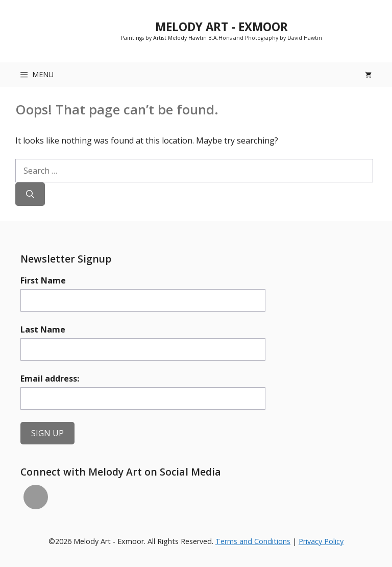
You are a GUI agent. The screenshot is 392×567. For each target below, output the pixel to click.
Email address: (50, 379)
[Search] (30, 194)
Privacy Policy (321, 541)
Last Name (43, 329)
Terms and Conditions (253, 541)
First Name (43, 280)
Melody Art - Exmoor (222, 27)
